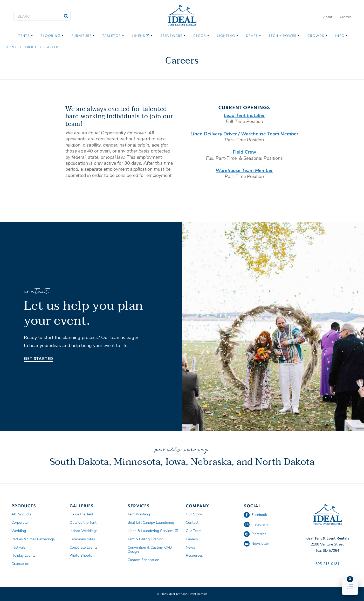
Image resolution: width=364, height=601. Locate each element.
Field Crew (244, 152)
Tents (24, 36)
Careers (53, 47)
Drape (252, 36)
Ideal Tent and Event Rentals (327, 515)
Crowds (316, 36)
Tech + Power (283, 36)
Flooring (51, 36)
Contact (345, 17)
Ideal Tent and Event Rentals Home (182, 16)
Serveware (171, 36)
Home (11, 47)
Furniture (81, 36)
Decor (200, 36)
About (328, 17)
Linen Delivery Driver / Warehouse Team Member (244, 134)
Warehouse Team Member (244, 170)
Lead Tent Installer (244, 115)
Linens (140, 36)
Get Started (39, 359)
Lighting (226, 36)
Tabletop (112, 36)
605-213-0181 (327, 564)
